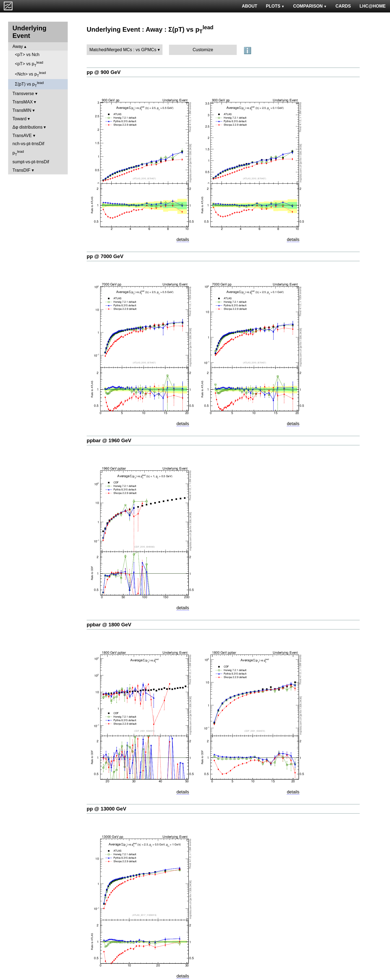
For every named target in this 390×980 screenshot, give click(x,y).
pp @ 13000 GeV (106, 809)
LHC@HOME (373, 6)
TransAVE (22, 136)
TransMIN (22, 110)
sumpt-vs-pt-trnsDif (31, 162)
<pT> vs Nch (27, 55)
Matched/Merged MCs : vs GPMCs (123, 50)
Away (18, 46)
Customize (203, 50)
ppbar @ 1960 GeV (109, 440)
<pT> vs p (29, 64)
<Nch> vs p (30, 74)
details (183, 240)
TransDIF (21, 170)
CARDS (343, 6)
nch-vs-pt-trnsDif (28, 144)
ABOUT (250, 6)
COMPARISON (310, 6)
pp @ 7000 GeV (105, 256)
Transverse (23, 94)
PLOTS (275, 6)
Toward (19, 119)
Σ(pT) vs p (29, 84)
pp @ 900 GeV (104, 72)
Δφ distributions (27, 127)
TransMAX (23, 102)
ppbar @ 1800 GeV (109, 625)
